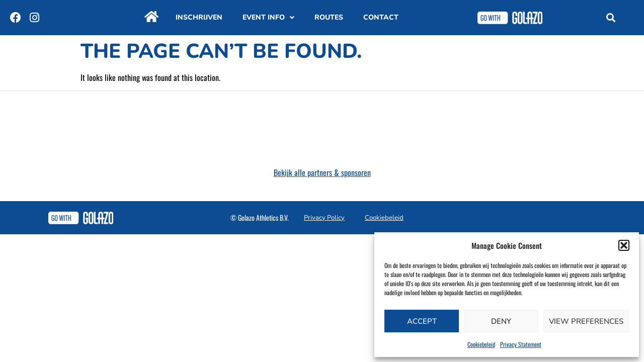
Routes (329, 17)
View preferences (586, 321)
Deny (501, 321)
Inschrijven (199, 17)
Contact (381, 17)
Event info (268, 18)
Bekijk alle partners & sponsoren (322, 172)
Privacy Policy (324, 218)
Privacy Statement (521, 344)
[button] (624, 245)
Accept (422, 321)
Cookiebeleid (481, 344)
